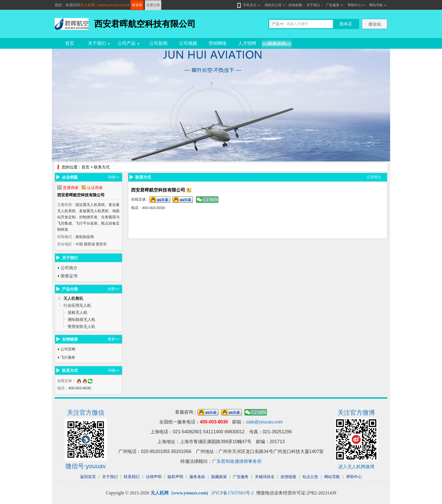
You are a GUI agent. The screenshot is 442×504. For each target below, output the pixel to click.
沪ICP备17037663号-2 (233, 493)
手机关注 (249, 5)
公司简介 (69, 268)
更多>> (113, 339)
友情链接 (288, 477)
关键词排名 (265, 477)
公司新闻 (158, 43)
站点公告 (310, 477)
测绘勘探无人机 (81, 319)
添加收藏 (295, 5)
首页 (70, 43)
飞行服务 (68, 357)
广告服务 (333, 5)
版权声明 (175, 477)
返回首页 (88, 477)
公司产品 (129, 43)
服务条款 (197, 477)
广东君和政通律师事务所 (237, 461)
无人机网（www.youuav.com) (104, 5)
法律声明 (154, 477)
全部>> (113, 289)
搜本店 (346, 24)
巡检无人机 (78, 312)
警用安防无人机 (81, 327)
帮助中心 (354, 5)
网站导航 (376, 5)
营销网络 (218, 43)
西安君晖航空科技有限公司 (81, 195)
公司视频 (188, 43)
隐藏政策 (219, 477)
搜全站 (375, 24)
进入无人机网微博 (356, 467)
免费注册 (153, 5)
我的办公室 (273, 5)
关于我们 (313, 5)
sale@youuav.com (264, 422)
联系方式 (277, 43)
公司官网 (68, 349)
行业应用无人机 (77, 305)
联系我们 (132, 477)
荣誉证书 (69, 276)
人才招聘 (247, 43)
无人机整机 (73, 298)
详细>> (113, 177)
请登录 (137, 5)
